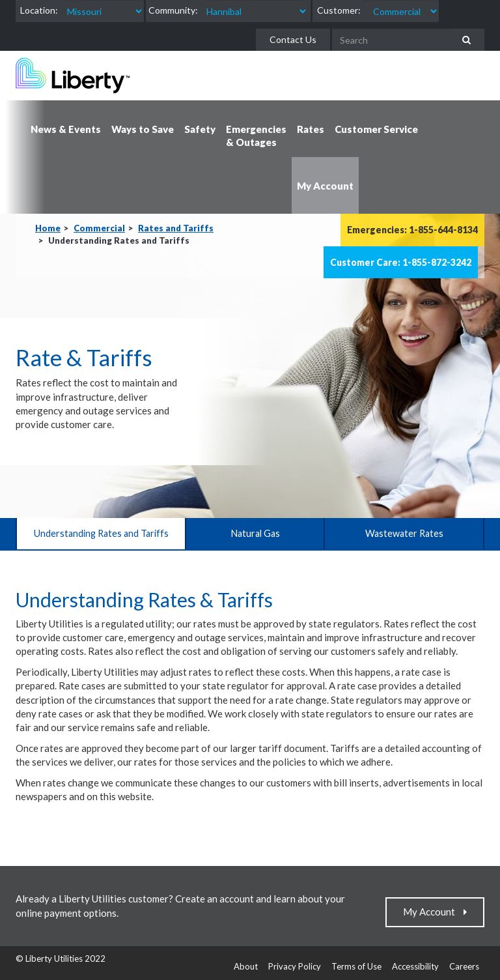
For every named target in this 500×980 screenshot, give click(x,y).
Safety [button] (200, 129)
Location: (39, 10)
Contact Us (293, 39)
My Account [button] (325, 186)
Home (48, 228)
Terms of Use (356, 966)
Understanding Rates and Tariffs (101, 533)
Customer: (339, 10)
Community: (173, 10)
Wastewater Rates (404, 533)
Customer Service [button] (376, 129)
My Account (432, 912)
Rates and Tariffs (176, 228)
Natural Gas (255, 533)
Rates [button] (311, 129)
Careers (464, 966)
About (246, 966)
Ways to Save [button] (143, 129)
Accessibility (415, 966)
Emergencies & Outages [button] (256, 136)
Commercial (99, 228)
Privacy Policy (295, 966)
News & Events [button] (66, 129)
